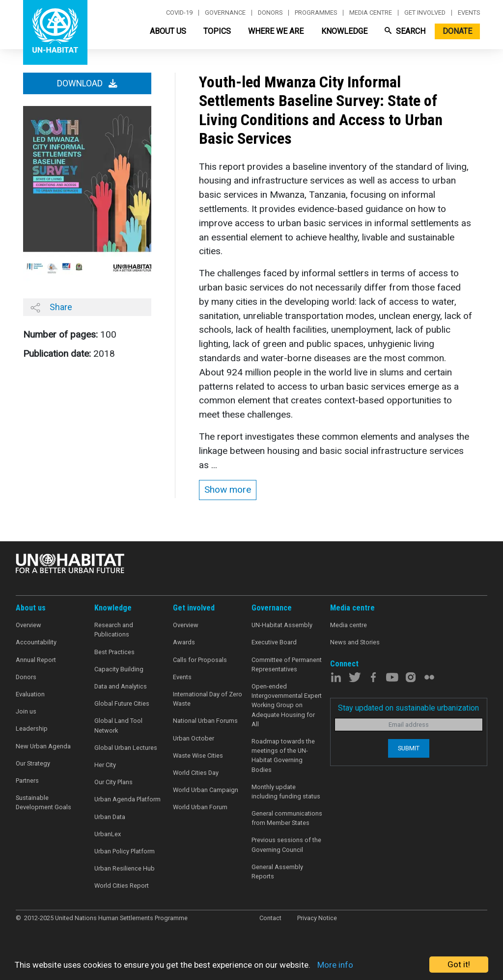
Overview (28, 625)
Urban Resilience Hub (125, 868)
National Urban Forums (205, 721)
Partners (27, 781)
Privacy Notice (317, 918)
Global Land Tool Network (118, 725)
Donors (270, 13)
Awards (184, 642)
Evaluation (30, 694)
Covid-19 (179, 13)
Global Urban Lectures (126, 748)
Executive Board (274, 642)
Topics (217, 31)
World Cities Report (122, 886)
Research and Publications (114, 630)
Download (87, 83)
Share (51, 307)
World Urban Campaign (206, 790)
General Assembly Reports (277, 872)
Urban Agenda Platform (127, 799)
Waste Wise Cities (198, 755)
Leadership (32, 728)
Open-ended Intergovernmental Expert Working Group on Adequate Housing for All (287, 705)
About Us (168, 31)
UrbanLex (108, 834)
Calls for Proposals (200, 660)
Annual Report (36, 660)
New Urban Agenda (43, 746)
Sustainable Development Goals (43, 802)
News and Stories (355, 642)
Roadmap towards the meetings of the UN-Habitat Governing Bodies (283, 755)
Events (469, 13)
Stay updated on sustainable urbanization (408, 708)
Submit (409, 748)
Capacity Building (119, 669)
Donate (457, 31)
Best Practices (114, 652)
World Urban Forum (200, 807)
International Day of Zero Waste (208, 699)
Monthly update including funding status (286, 792)
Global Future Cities (122, 703)
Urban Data (110, 817)
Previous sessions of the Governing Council (286, 845)
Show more (228, 490)
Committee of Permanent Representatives (287, 664)
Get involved (425, 13)
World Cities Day (196, 773)
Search (405, 31)
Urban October (194, 738)
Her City (105, 765)
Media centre (371, 13)
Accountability (36, 642)
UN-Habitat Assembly (282, 625)
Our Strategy (33, 763)
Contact (270, 918)
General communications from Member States (287, 818)
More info (335, 965)
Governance (225, 13)
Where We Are (276, 31)
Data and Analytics (121, 686)
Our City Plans (113, 782)
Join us (26, 711)
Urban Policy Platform (125, 851)
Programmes (316, 13)
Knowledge (344, 31)
